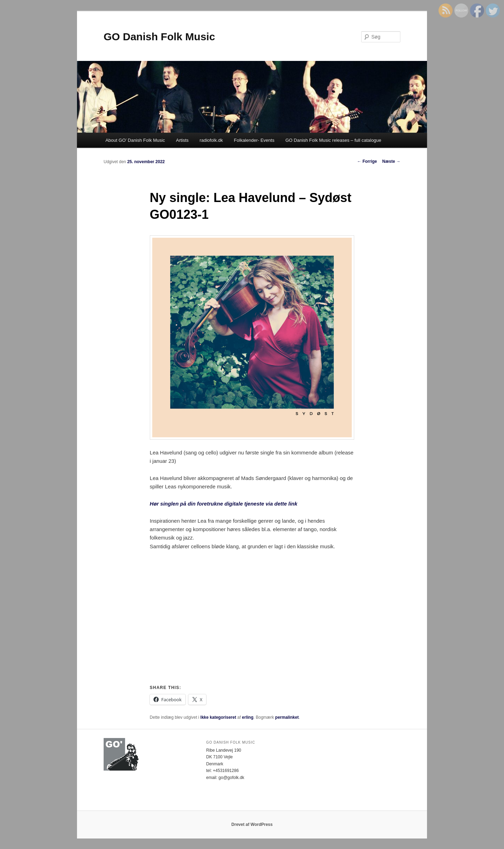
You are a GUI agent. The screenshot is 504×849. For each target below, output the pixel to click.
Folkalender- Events (254, 140)
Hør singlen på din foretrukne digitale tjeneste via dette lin (222, 504)
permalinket (287, 717)
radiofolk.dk (211, 140)
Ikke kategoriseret (218, 717)
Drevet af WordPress (252, 824)
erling (248, 717)
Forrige (367, 161)
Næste (391, 161)
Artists (182, 140)
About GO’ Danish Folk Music (135, 140)
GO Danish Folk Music (159, 37)
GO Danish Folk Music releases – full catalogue (333, 140)
